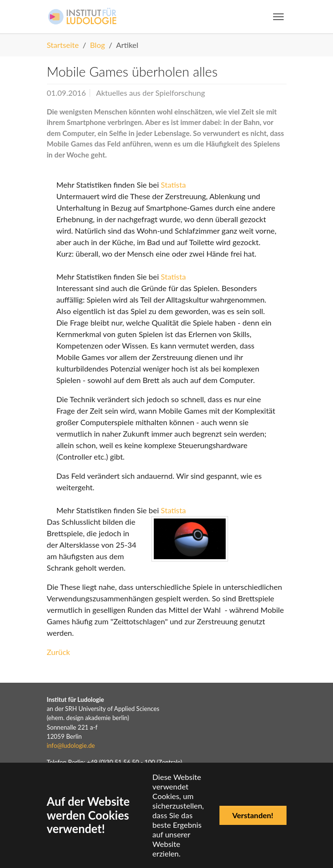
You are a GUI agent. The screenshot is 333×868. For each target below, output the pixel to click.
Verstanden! (253, 815)
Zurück (59, 652)
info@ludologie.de (71, 745)
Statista (173, 185)
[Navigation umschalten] (278, 17)
